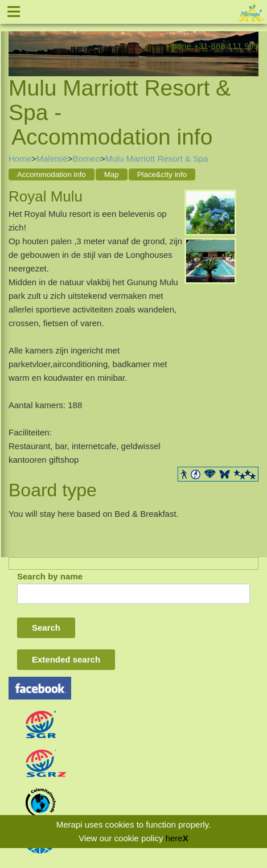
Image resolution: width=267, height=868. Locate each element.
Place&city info (162, 174)
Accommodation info (52, 174)
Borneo (87, 159)
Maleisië (52, 159)
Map (112, 174)
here (174, 838)
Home (20, 159)
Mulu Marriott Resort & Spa (157, 159)
